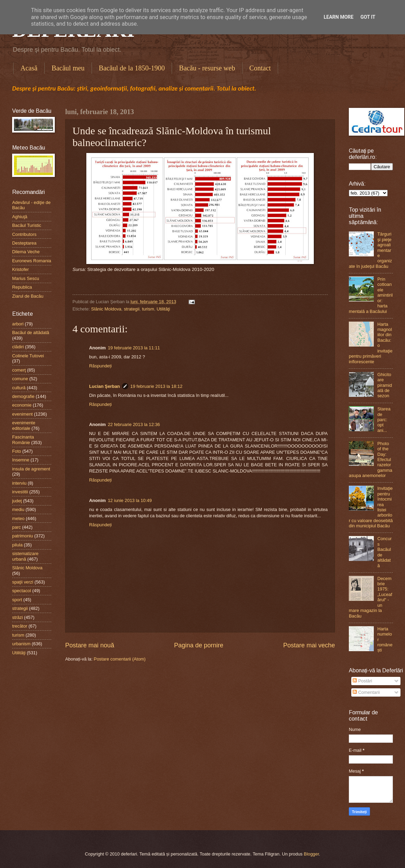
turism (148, 309)
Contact (260, 68)
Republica (22, 287)
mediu (18, 509)
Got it (368, 17)
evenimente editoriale (24, 425)
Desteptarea (24, 243)
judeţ (17, 501)
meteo (18, 518)
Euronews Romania (32, 261)
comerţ (19, 370)
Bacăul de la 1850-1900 (132, 68)
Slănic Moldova (106, 309)
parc (16, 527)
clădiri (18, 347)
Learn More (338, 17)
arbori (18, 324)
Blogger (311, 854)
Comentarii (366, 692)
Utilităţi (163, 309)
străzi (18, 617)
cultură (19, 388)
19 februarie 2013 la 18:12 (156, 386)
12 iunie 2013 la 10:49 (130, 500)
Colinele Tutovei (28, 356)
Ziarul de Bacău (28, 296)
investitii (20, 492)
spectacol (21, 591)
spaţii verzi (23, 582)
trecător (20, 626)
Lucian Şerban (105, 386)
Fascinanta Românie (23, 440)
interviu (19, 483)
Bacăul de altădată (31, 333)
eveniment (22, 414)
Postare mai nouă (90, 645)
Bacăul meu (68, 68)
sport (17, 600)
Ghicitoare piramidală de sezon (385, 385)
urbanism (21, 644)
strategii (132, 309)
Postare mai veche (309, 645)
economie (22, 405)
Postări (362, 681)
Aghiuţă (20, 217)
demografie (23, 396)
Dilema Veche (26, 252)
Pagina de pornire (199, 645)
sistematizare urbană (25, 556)
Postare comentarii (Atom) (120, 659)
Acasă (29, 68)
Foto (17, 451)
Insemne (21, 460)
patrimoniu (23, 536)
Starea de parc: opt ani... (384, 420)
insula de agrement (31, 469)
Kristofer (20, 269)
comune (20, 379)
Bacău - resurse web (207, 68)
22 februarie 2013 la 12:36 (134, 424)
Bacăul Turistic (27, 225)
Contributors (24, 234)
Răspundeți (100, 366)
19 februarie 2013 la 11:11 (134, 348)
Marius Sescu (26, 278)
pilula (17, 545)
